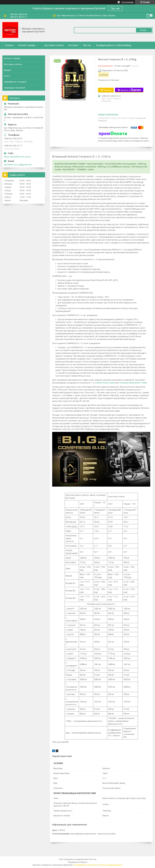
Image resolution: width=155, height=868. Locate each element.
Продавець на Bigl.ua (78, 862)
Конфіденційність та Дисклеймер (114, 45)
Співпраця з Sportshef (14, 88)
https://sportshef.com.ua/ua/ (17, 157)
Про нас (115, 8)
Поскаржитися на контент (85, 865)
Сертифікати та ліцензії (15, 82)
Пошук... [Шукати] (144, 30)
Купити (108, 90)
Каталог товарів (27, 45)
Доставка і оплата (54, 45)
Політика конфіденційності (110, 865)
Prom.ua (93, 859)
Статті (7, 76)
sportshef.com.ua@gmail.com (18, 165)
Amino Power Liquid (106, 383)
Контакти (73, 45)
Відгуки (7, 70)
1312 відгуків (127, 2)
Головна (9, 45)
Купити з (131, 90)
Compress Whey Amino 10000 (133, 383)
